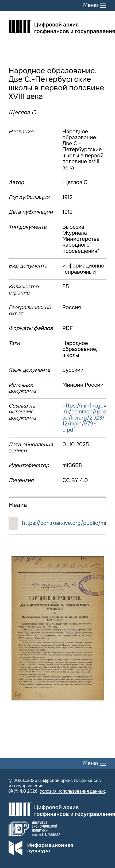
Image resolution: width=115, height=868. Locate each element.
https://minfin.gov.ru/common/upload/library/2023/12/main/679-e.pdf (84, 418)
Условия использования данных (72, 791)
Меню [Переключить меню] (95, 6)
